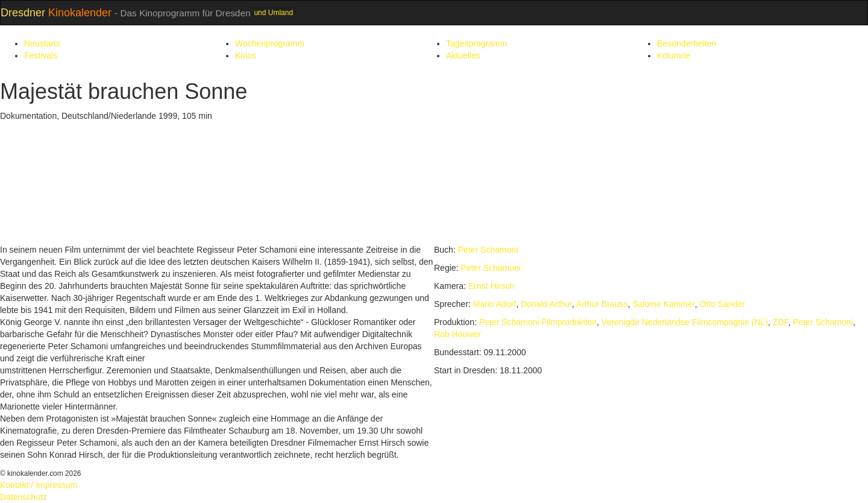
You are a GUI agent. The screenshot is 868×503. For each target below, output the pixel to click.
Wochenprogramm (270, 43)
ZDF (781, 322)
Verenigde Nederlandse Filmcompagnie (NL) (685, 322)
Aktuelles (463, 55)
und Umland (273, 13)
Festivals (41, 55)
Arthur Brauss (602, 304)
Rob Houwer (458, 334)
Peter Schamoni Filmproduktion (538, 322)
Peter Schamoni (488, 250)
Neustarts (42, 43)
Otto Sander (722, 304)
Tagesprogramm (476, 43)
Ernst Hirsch (491, 286)
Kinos (246, 55)
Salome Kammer (663, 304)
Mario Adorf (495, 304)
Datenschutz (24, 497)
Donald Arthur (546, 304)
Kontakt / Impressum (39, 485)
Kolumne (674, 55)
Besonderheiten (687, 43)
